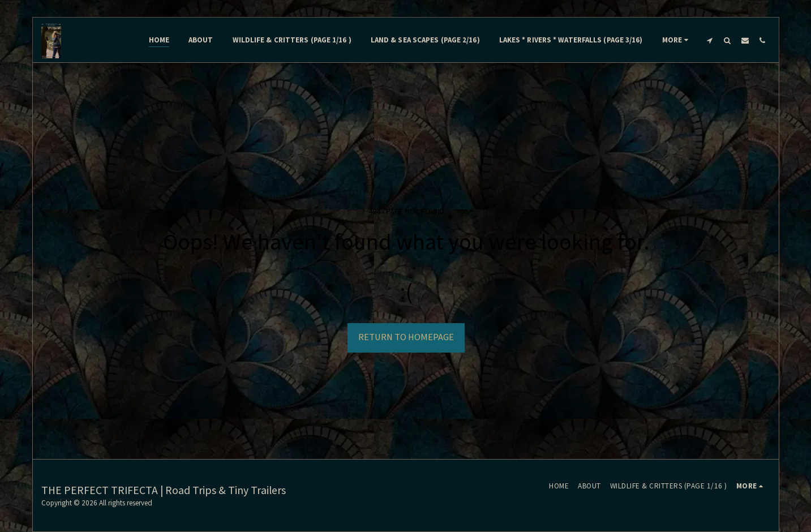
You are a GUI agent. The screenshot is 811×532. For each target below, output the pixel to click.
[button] (710, 40)
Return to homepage (406, 337)
